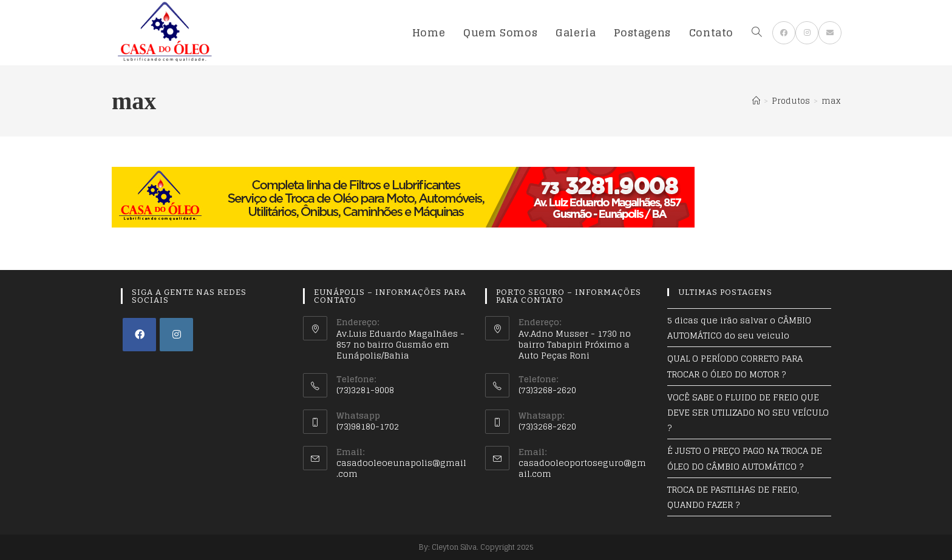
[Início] (756, 101)
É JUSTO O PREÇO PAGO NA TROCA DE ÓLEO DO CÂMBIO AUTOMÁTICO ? (745, 458)
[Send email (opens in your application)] (830, 33)
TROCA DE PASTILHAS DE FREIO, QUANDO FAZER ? (733, 497)
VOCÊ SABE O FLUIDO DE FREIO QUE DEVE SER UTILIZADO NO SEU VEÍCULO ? (748, 412)
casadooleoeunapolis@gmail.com (401, 468)
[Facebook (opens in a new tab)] (784, 33)
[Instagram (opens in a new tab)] (807, 33)
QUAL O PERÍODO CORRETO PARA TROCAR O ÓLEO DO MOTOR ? (735, 366)
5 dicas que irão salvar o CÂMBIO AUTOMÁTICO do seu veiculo (739, 328)
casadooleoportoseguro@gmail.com (582, 468)
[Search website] (757, 33)
